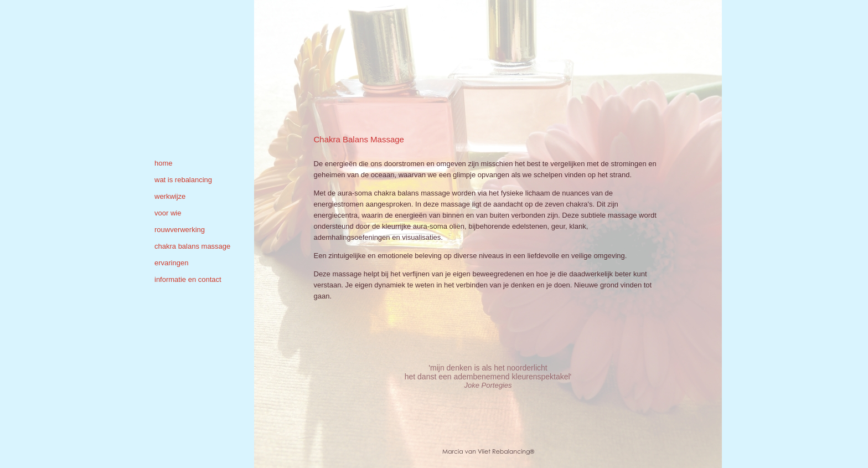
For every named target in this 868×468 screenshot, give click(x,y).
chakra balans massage (192, 246)
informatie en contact (188, 279)
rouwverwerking (180, 230)
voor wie (168, 213)
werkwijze (170, 196)
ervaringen (171, 263)
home (164, 163)
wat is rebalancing (183, 180)
